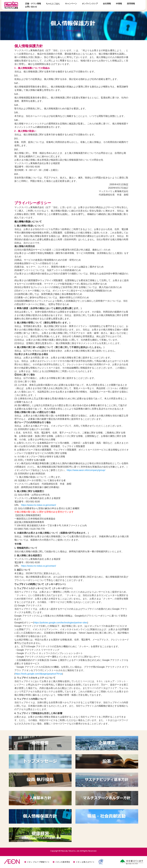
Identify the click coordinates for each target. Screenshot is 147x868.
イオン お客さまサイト (85, 862)
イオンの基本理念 (63, 862)
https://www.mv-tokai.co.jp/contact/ (38, 505)
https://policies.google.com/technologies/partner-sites (61, 623)
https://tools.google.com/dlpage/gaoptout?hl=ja (39, 674)
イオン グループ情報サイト (38, 862)
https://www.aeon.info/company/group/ (86, 470)
